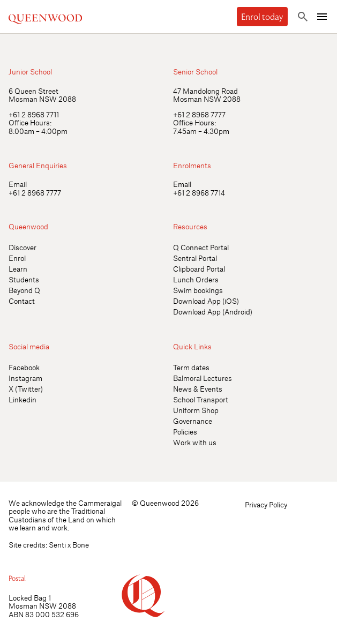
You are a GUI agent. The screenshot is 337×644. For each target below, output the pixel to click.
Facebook (24, 367)
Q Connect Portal (201, 247)
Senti (57, 545)
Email (18, 184)
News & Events (198, 389)
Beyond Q (24, 290)
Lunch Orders (196, 279)
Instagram (25, 378)
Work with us (195, 442)
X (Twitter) (26, 389)
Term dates (191, 367)
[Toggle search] (303, 17)
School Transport (201, 399)
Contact (22, 301)
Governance (193, 421)
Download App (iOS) (206, 301)
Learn (18, 269)
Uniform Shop (196, 410)
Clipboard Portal (199, 269)
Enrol (17, 258)
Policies (185, 432)
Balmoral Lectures (203, 378)
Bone (81, 545)
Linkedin (23, 399)
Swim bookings (198, 290)
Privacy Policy (266, 504)
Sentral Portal (195, 258)
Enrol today (262, 17)
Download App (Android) (213, 312)
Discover (23, 247)
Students (24, 279)
